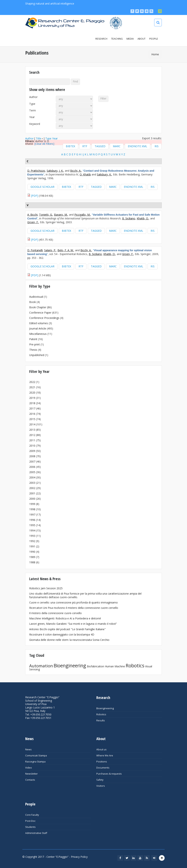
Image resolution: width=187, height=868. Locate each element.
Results (101, 720)
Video (29, 768)
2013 (32, 430)
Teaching (117, 39)
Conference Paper (40, 313)
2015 (32, 419)
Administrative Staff (36, 833)
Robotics (135, 665)
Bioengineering (70, 665)
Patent (33, 339)
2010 (32, 446)
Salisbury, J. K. (55, 171)
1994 (32, 530)
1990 (32, 552)
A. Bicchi (32, 215)
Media (130, 39)
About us (101, 749)
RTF (85, 146)
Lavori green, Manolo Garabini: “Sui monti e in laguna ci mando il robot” (73, 624)
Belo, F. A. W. (66, 250)
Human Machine (115, 666)
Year (32, 117)
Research (101, 39)
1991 (32, 546)
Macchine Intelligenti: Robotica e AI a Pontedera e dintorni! (65, 618)
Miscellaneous (38, 334)
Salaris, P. (50, 250)
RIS (157, 146)
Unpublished (37, 355)
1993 (32, 536)
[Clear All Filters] (44, 144)
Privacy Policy (79, 857)
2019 (32, 398)
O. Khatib (85, 174)
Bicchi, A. (76, 171)
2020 (32, 393)
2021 (32, 387)
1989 (32, 557)
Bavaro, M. (61, 215)
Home (155, 54)
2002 (32, 488)
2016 (32, 414)
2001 (32, 493)
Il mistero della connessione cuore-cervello (55, 613)
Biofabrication (95, 666)
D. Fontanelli (35, 250)
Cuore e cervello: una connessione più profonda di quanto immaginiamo (73, 602)
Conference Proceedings (44, 318)
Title (38, 138)
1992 (32, 541)
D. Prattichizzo (36, 171)
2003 (32, 483)
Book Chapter (38, 307)
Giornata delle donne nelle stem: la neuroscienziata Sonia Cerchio (69, 640)
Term (33, 110)
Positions (102, 762)
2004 (32, 477)
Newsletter (31, 774)
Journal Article (38, 328)
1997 (32, 515)
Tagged (100, 146)
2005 (32, 472)
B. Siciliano (129, 218)
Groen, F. (33, 222)
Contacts (30, 780)
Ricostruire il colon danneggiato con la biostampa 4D (62, 634)
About (141, 39)
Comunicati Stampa (36, 756)
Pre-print (35, 344)
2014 (32, 424)
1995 (32, 525)
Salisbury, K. (104, 174)
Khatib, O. (143, 218)
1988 (32, 562)
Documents (103, 768)
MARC (117, 146)
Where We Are (105, 756)
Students (30, 827)
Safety (100, 780)
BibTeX (70, 146)
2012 (32, 435)
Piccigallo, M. (82, 215)
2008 (32, 456)
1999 (32, 504)
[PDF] (35, 196)
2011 (32, 440)
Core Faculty (32, 815)
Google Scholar (42, 187)
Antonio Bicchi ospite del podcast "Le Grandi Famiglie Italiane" (67, 629)
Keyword (35, 124)
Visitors (101, 786)
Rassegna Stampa (35, 762)
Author (33, 97)
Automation (41, 666)
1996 (32, 520)
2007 (32, 461)
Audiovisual (36, 297)
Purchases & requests (109, 774)
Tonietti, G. (46, 215)
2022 (32, 382)
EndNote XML (137, 146)
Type (32, 104)
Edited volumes (39, 323)
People (154, 39)
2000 (32, 499)
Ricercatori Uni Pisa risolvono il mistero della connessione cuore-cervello (74, 608)
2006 (32, 467)
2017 (32, 408)
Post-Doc (30, 821)
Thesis (33, 350)
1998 (32, 509)
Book (33, 302)
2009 (32, 451)
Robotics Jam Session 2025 (46, 588)
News (28, 749)
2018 (32, 403)
